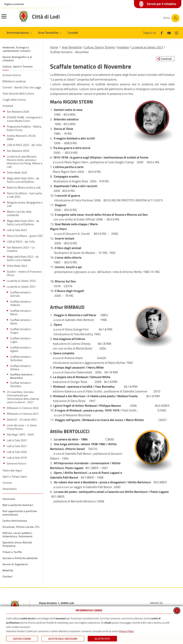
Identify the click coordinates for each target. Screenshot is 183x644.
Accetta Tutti (102, 639)
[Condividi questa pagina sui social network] (165, 59)
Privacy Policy (126, 631)
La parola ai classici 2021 (147, 47)
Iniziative (123, 47)
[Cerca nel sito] (171, 18)
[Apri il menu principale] (8, 19)
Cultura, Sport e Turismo (100, 47)
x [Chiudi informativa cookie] (177, 610)
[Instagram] (177, 33)
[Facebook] (162, 33)
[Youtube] (169, 33)
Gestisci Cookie (22, 639)
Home (54, 47)
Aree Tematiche (72, 47)
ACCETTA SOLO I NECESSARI (63, 639)
